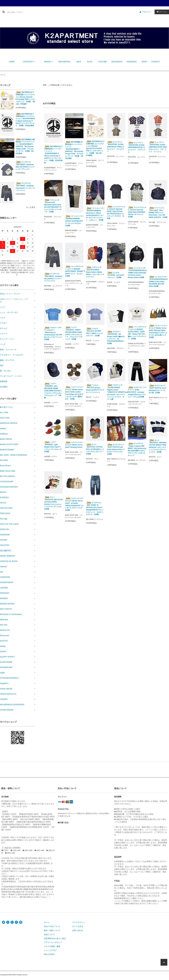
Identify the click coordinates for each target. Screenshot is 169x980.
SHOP (144, 62)
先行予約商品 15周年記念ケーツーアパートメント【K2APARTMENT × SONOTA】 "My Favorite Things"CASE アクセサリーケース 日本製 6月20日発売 (25, 146)
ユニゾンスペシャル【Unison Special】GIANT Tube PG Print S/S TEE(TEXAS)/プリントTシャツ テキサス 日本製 (116, 212)
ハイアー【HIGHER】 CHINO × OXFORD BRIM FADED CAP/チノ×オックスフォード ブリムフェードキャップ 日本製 (74, 333)
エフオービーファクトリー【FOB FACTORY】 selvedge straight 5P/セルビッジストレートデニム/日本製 (137, 392)
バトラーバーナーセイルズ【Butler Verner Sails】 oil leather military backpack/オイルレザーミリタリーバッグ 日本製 (74, 504)
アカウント (147, 12)
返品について (49, 934)
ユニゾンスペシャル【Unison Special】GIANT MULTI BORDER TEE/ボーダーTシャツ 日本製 (137, 212)
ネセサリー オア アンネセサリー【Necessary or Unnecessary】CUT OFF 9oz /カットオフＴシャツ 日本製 (53, 333)
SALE (79, 62)
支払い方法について (52, 926)
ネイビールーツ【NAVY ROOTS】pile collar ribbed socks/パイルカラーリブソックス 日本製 (116, 449)
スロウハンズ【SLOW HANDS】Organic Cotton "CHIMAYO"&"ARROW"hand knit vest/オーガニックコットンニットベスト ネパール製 (116, 392)
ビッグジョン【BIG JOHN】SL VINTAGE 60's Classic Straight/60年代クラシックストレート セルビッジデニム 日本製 (95, 508)
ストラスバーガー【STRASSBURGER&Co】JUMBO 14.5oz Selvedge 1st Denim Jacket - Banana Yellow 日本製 (137, 273)
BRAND (49, 62)
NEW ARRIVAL (64, 62)
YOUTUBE (102, 62)
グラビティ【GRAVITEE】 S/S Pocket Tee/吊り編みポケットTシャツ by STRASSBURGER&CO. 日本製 (116, 338)
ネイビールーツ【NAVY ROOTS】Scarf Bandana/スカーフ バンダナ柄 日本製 (157, 389)
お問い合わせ (78, 930)
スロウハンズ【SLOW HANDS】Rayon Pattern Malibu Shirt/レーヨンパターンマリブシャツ (95, 272)
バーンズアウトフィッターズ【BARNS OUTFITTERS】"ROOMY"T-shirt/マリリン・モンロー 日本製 (74, 271)
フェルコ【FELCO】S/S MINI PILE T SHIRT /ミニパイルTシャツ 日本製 (95, 332)
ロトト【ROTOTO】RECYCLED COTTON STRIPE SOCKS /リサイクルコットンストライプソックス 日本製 (53, 503)
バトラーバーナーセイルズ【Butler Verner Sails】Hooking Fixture (74, 445)
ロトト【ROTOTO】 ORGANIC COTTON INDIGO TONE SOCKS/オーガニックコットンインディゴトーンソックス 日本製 (158, 446)
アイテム (161, 12)
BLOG (90, 62)
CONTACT (156, 62)
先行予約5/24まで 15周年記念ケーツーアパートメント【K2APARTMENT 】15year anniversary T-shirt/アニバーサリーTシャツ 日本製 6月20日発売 (25, 120)
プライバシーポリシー (53, 942)
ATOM (52, 954)
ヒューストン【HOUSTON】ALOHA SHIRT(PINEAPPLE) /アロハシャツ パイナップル (136, 147)
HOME (12, 62)
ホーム (3, 75)
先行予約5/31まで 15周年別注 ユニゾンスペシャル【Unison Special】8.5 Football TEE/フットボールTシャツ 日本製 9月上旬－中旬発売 (25, 98)
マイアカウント (79, 922)
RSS (46, 954)
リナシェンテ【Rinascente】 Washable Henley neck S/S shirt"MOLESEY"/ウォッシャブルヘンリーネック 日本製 (53, 206)
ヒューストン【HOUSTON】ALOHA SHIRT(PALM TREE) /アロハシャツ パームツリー (116, 147)
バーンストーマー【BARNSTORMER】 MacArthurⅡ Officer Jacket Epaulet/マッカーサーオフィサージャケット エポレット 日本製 (95, 214)
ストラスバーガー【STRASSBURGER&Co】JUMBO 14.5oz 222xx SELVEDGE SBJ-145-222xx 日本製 (158, 281)
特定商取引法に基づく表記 (55, 938)
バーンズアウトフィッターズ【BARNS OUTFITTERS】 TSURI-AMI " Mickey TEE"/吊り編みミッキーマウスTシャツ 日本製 (137, 333)
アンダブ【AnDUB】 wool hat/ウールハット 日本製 (116, 275)
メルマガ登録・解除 (52, 946)
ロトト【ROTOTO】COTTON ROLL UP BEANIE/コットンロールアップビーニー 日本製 (95, 449)
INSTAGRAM (117, 62)
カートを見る (78, 926)
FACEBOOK (132, 62)
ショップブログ (50, 950)
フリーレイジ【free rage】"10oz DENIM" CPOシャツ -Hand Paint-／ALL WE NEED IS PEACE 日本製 (158, 213)
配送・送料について (52, 930)
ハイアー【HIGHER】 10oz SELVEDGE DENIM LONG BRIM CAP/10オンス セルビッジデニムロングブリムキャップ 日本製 (53, 391)
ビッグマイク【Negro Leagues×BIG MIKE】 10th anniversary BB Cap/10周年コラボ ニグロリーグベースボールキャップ (137, 449)
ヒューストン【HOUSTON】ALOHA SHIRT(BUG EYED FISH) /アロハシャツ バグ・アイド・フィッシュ (158, 147)
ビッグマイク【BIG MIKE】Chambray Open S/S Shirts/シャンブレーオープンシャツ (25, 166)
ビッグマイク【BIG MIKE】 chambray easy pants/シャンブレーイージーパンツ (25, 187)
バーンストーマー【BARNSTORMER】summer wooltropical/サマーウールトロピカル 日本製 (74, 221)
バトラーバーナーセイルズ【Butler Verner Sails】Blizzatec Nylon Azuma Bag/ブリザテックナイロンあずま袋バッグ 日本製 (158, 331)
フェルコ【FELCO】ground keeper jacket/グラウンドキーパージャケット (95, 389)
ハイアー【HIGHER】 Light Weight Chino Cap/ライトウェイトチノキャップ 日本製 (53, 447)
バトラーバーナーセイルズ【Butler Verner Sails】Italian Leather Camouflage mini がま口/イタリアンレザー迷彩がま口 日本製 (74, 393)
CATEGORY (29, 62)
